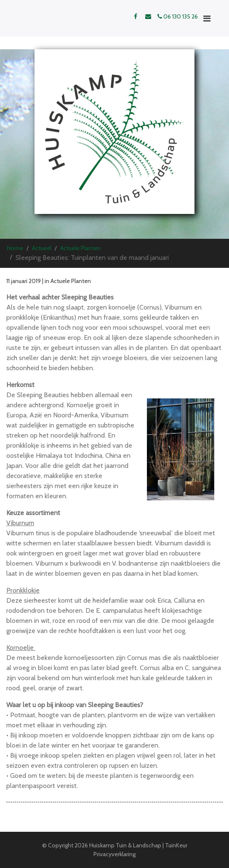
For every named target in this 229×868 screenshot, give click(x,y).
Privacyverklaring (114, 854)
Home (15, 248)
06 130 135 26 (178, 16)
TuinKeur (176, 845)
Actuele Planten (80, 248)
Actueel (42, 248)
